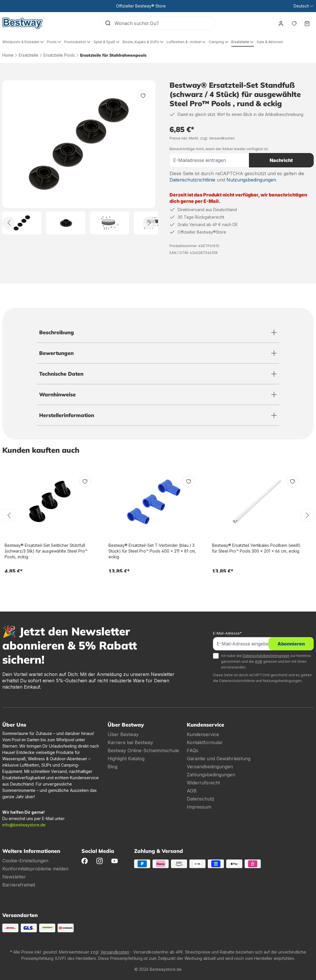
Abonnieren (291, 644)
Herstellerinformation (67, 415)
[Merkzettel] (294, 23)
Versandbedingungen (210, 767)
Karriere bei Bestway (130, 742)
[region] (79, 157)
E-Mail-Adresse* (227, 633)
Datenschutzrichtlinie (192, 180)
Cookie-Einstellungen (25, 861)
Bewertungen (56, 353)
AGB (259, 661)
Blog (113, 767)
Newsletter (14, 877)
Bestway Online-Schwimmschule (143, 750)
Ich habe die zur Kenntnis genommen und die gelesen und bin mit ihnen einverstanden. (266, 661)
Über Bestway (123, 734)
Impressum (199, 807)
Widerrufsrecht (203, 783)
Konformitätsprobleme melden (35, 869)
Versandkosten (115, 952)
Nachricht (281, 160)
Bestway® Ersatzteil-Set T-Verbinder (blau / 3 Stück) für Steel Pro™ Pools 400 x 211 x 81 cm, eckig (152, 551)
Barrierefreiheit (19, 885)
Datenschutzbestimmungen (266, 656)
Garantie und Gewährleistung (219, 759)
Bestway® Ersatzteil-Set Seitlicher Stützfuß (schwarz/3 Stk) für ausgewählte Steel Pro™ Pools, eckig (46, 551)
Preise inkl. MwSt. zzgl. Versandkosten (202, 138)
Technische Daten (61, 374)
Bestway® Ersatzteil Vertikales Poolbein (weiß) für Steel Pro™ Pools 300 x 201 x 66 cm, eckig (256, 548)
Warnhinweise (57, 395)
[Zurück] (9, 223)
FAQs (193, 750)
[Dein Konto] (281, 23)
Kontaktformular (205, 742)
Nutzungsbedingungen (251, 180)
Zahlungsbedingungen (211, 775)
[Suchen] (108, 23)
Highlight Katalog (126, 759)
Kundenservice (203, 734)
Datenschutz (201, 799)
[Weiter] (149, 223)
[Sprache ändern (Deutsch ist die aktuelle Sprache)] (303, 6)
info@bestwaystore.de (24, 825)
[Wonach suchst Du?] (165, 23)
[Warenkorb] (307, 23)
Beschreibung (57, 332)
